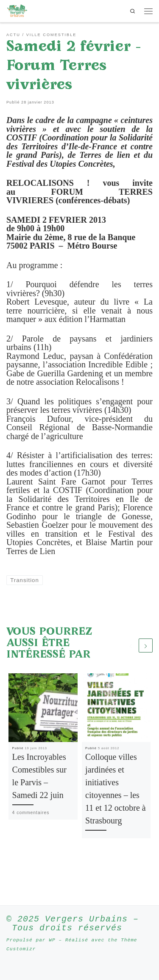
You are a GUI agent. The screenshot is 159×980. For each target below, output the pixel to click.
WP (52, 940)
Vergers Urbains (86, 919)
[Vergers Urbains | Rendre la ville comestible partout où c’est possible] (17, 10)
